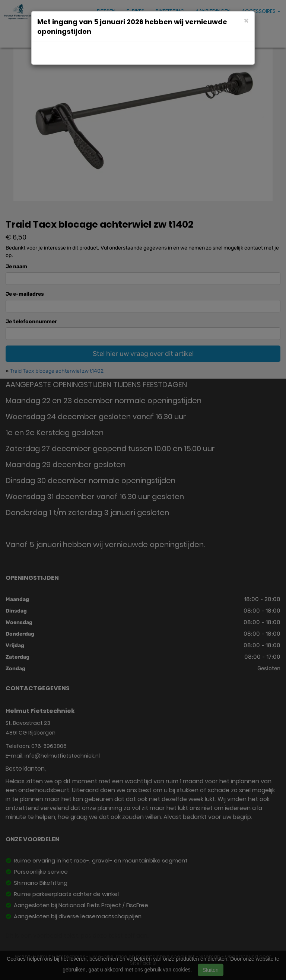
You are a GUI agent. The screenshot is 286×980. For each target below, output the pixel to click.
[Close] (246, 20)
